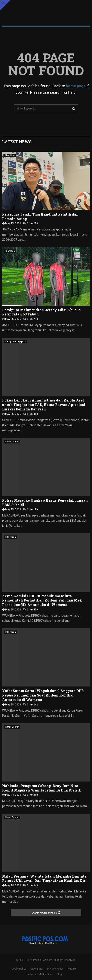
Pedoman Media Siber (40, 974)
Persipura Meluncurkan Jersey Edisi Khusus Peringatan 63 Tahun (41, 312)
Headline (10, 155)
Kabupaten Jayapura (16, 342)
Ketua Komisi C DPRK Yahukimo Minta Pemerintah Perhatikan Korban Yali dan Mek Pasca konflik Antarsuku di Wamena (42, 600)
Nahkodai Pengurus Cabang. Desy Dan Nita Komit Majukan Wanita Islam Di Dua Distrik (42, 788)
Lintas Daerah (12, 442)
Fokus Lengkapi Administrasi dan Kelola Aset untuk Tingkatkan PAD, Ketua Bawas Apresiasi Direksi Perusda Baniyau (44, 405)
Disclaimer (37, 969)
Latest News (17, 142)
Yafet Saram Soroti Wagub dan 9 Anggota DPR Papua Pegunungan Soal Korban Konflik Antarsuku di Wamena (43, 695)
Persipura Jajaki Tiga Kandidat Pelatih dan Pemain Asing (40, 216)
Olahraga (10, 251)
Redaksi (72, 969)
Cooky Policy (19, 969)
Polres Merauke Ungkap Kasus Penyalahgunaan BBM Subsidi (45, 502)
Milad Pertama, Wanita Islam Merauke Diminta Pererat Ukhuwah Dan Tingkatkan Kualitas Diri (44, 878)
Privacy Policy (55, 969)
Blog (59, 974)
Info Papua (11, 537)
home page (76, 86)
